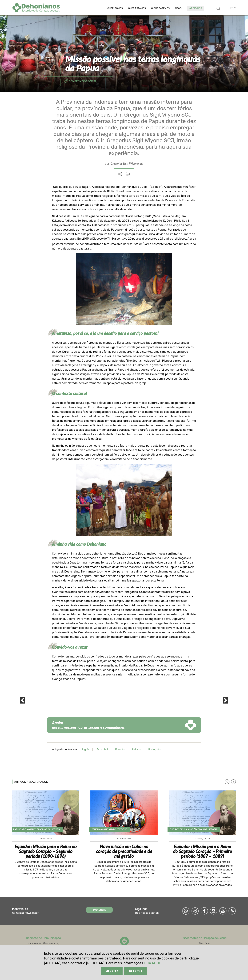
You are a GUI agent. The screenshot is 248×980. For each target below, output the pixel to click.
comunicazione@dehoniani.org (43, 943)
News (178, 8)
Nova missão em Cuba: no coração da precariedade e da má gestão (124, 851)
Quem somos (115, 8)
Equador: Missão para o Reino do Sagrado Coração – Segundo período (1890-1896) (46, 851)
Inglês (86, 749)
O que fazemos (160, 8)
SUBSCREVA (99, 910)
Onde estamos (137, 8)
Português (155, 749)
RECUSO (136, 971)
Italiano (137, 749)
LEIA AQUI (152, 963)
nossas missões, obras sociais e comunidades (88, 725)
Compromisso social (83, 81)
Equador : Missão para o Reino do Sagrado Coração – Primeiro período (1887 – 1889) (202, 851)
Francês (120, 749)
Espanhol (102, 749)
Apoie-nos (196, 8)
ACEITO (112, 971)
